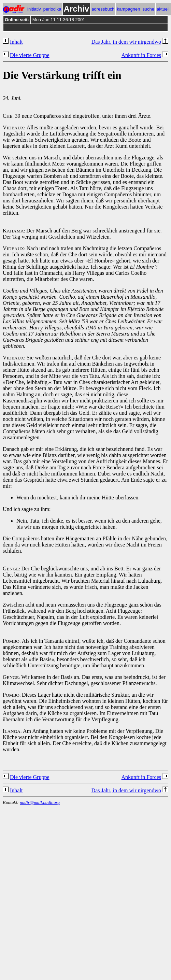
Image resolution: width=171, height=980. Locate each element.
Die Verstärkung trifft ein (62, 75)
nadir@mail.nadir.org (40, 802)
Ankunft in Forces (141, 55)
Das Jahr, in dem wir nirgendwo (126, 42)
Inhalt (16, 42)
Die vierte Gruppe (30, 55)
